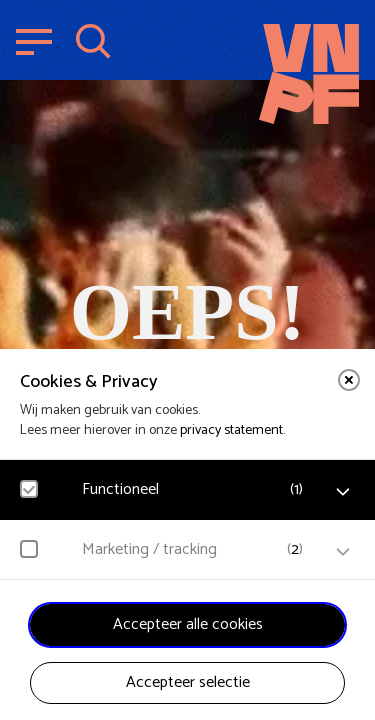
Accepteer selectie (188, 682)
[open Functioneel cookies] (343, 492)
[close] (349, 380)
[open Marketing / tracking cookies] (343, 552)
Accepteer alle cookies (188, 624)
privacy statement (231, 430)
